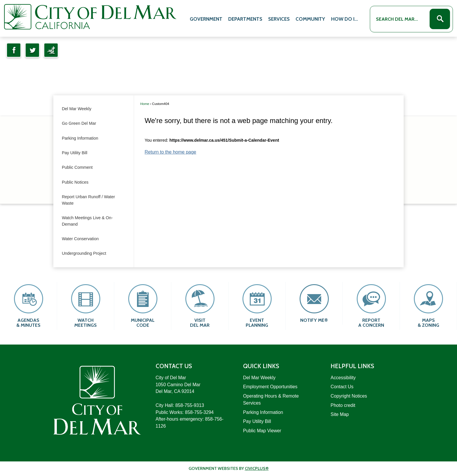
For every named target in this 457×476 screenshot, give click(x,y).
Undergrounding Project (84, 253)
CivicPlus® (257, 468)
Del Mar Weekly (77, 109)
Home (145, 104)
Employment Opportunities (270, 387)
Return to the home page (170, 152)
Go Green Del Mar (79, 123)
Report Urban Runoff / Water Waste (88, 200)
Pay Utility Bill (74, 153)
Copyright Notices (349, 396)
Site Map (340, 414)
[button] (440, 19)
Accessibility (343, 378)
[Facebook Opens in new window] (14, 50)
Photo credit (343, 405)
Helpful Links (352, 366)
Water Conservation (80, 239)
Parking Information (80, 138)
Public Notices (75, 182)
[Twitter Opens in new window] (32, 50)
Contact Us (342, 387)
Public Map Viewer (262, 431)
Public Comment (77, 167)
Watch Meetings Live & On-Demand (87, 221)
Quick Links (261, 366)
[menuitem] (206, 18)
